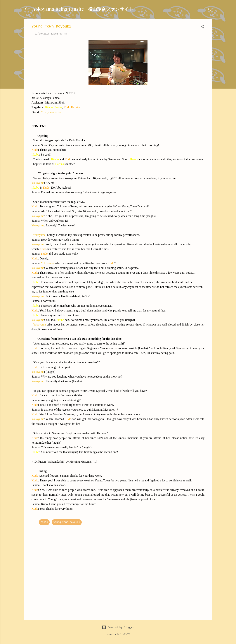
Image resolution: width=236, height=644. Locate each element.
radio (44, 522)
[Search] (210, 10)
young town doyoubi (67, 522)
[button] (202, 27)
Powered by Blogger (118, 627)
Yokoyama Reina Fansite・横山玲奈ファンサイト (83, 9)
